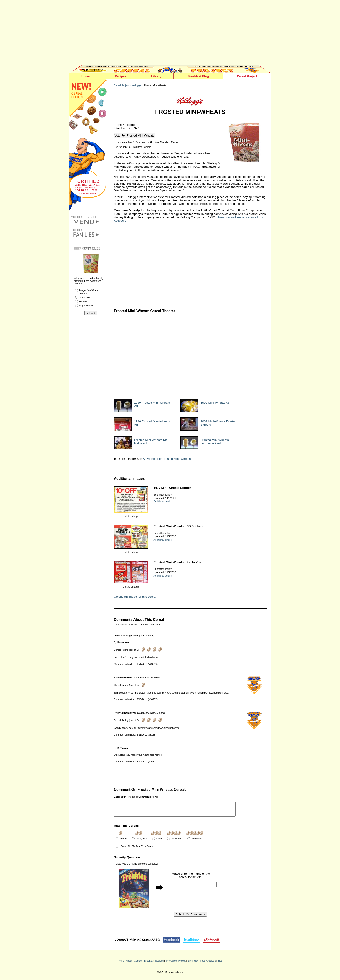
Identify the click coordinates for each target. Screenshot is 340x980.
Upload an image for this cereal (135, 597)
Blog (220, 963)
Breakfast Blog (198, 76)
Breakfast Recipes (154, 963)
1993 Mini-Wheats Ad (215, 403)
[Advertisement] (170, 34)
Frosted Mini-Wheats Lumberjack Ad (215, 442)
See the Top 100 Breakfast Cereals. (133, 147)
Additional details (163, 501)
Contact (138, 963)
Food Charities (208, 963)
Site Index (193, 963)
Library (156, 76)
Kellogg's (137, 85)
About (129, 963)
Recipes (121, 76)
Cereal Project (247, 76)
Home (86, 76)
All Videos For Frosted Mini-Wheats (167, 459)
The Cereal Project (176, 963)
